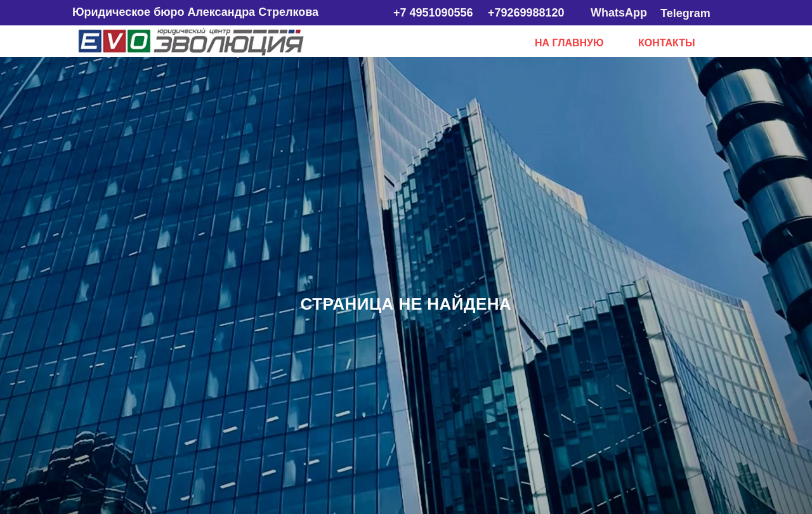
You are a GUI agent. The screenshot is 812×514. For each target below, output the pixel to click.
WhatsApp (619, 13)
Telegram (685, 13)
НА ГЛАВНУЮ (569, 43)
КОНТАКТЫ (667, 43)
